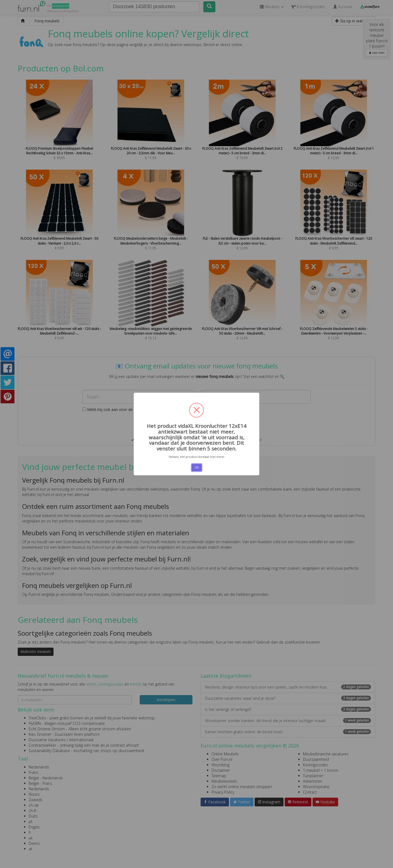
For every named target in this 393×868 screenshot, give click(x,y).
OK (197, 467)
